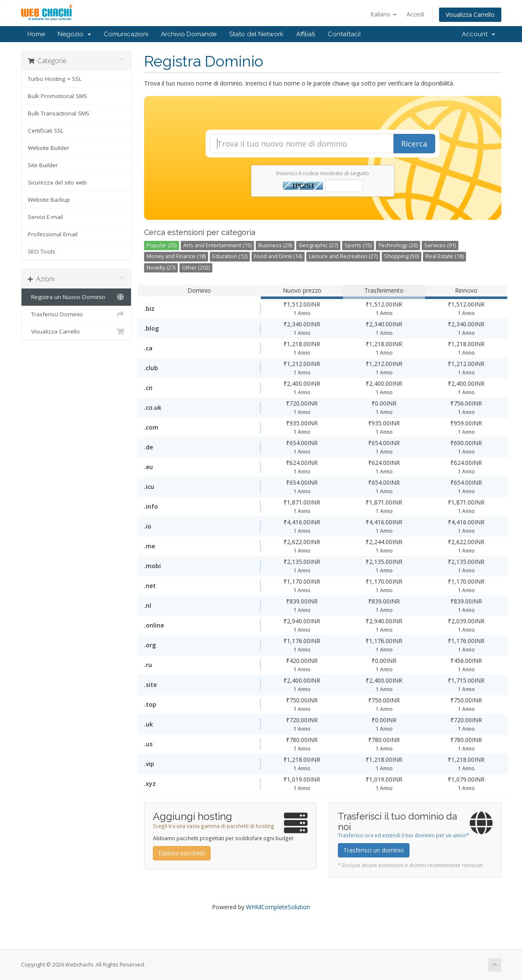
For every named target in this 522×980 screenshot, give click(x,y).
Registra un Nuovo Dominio (76, 297)
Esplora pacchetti (182, 853)
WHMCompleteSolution (278, 907)
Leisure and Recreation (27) (343, 256)
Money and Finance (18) (176, 256)
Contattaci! (344, 34)
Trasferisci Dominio (76, 314)
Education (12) (230, 256)
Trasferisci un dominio (374, 850)
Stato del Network (256, 34)
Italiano (383, 14)
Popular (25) (162, 245)
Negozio (74, 34)
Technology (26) (398, 245)
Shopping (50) (402, 256)
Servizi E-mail (45, 217)
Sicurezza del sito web (57, 182)
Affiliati (306, 34)
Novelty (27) (161, 268)
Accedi (415, 14)
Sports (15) (358, 245)
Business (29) (275, 245)
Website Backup (49, 200)
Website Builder (48, 148)
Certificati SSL (46, 131)
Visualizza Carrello (470, 15)
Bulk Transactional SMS (59, 113)
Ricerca (414, 144)
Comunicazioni (126, 34)
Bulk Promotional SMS (58, 96)
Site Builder (43, 165)
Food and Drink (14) (278, 256)
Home (36, 34)
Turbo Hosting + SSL (55, 79)
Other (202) (196, 268)
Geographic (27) (318, 245)
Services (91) (440, 245)
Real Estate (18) (444, 256)
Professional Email (53, 234)
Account (478, 34)
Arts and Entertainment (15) (217, 245)
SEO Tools (41, 251)
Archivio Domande (189, 34)
